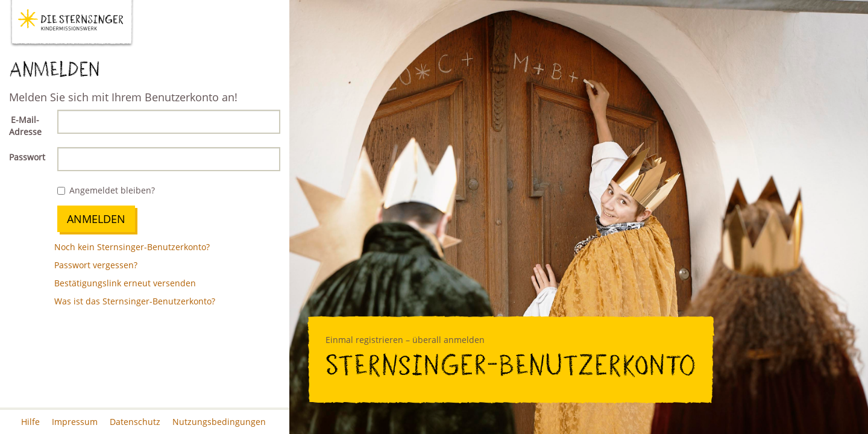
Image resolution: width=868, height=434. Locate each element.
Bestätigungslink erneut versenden (125, 283)
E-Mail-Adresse (25, 126)
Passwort (27, 157)
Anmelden (96, 219)
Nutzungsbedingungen (219, 422)
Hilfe (30, 422)
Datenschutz (135, 422)
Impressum (75, 422)
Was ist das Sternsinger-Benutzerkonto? (135, 301)
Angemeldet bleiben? (106, 190)
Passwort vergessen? (96, 265)
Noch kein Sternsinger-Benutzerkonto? (132, 247)
